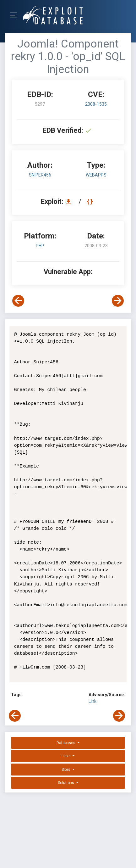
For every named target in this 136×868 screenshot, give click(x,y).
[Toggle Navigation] (16, 15)
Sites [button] (66, 770)
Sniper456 (40, 175)
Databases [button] (66, 743)
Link (92, 701)
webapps (96, 175)
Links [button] (67, 756)
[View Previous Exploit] (18, 301)
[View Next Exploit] (118, 301)
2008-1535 (96, 104)
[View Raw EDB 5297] (91, 202)
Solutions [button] (66, 783)
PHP (40, 246)
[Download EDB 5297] (70, 202)
